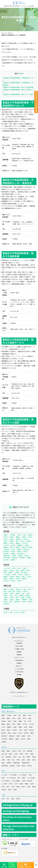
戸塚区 (12, 593)
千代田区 (12, 535)
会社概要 (19, 675)
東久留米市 (20, 554)
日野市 (19, 549)
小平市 (13, 549)
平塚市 (24, 602)
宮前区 (12, 600)
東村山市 (26, 549)
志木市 (20, 574)
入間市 (19, 581)
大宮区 (25, 568)
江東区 (30, 537)
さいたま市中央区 (11, 778)
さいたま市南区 (31, 778)
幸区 (17, 597)
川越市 (17, 572)
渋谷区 (25, 539)
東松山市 (6, 581)
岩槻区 (10, 572)
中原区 (23, 597)
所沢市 (14, 574)
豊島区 (12, 541)
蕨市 (23, 577)
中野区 (24, 537)
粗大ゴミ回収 (19, 646)
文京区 (6, 537)
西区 (14, 568)
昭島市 (18, 547)
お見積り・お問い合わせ (26, 867)
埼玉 (3, 771)
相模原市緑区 (17, 763)
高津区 (29, 597)
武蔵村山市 (7, 556)
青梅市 (6, 547)
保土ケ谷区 (12, 591)
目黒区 (6, 535)
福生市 (19, 551)
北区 (17, 541)
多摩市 (14, 556)
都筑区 (28, 595)
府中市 (12, 547)
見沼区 (6, 570)
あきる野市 (7, 558)
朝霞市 (6, 577)
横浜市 (6, 589)
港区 (25, 535)
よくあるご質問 (19, 669)
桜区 (17, 570)
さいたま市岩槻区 (16, 781)
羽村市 (27, 556)
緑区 (5, 572)
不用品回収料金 (19, 660)
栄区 (11, 595)
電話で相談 (4, 867)
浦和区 (23, 570)
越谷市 (12, 579)
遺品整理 (19, 652)
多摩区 (6, 600)
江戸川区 (25, 543)
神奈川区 (18, 589)
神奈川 (4, 747)
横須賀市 (17, 602)
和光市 (18, 577)
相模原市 (25, 600)
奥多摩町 (22, 558)
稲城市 (20, 556)
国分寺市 (6, 551)
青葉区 (21, 595)
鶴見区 (12, 589)
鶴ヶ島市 (24, 572)
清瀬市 (13, 554)
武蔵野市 (20, 545)
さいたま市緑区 (5, 781)
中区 (29, 589)
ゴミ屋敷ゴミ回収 (19, 649)
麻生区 (18, 600)
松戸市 (6, 612)
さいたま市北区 (23, 775)
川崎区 (12, 597)
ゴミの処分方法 (19, 672)
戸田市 (12, 577)
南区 (28, 570)
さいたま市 (7, 568)
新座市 (27, 574)
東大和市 (6, 554)
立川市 (13, 545)
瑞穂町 (29, 558)
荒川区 (23, 541)
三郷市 (18, 579)
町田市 (30, 547)
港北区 (6, 593)
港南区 (18, 593)
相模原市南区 (5, 766)
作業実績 (19, 663)
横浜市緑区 (8, 757)
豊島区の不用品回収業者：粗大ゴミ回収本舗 (18, 87)
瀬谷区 (6, 595)
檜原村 (13, 560)
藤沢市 (30, 602)
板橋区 (29, 541)
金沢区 (25, 591)
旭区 (23, 593)
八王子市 (6, 545)
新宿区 (30, 535)
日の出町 (6, 560)
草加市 (6, 579)
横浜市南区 (30, 751)
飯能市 (24, 579)
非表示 (21, 73)
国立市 (13, 551)
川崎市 (6, 597)
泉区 (16, 595)
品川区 (6, 539)
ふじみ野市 (7, 574)
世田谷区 (18, 539)
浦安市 (23, 612)
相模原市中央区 (26, 763)
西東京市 (15, 558)
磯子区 (19, 591)
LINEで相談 (13, 867)
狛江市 (25, 551)
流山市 (17, 612)
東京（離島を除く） (9, 711)
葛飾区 (18, 543)
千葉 (3, 795)
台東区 (12, 537)
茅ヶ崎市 (6, 604)
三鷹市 (27, 545)
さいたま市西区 (13, 775)
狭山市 (13, 581)
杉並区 (6, 541)
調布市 (24, 547)
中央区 (19, 535)
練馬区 (6, 543)
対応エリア (19, 666)
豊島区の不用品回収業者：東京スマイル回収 (18, 94)
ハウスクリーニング (19, 657)
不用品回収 (19, 643)
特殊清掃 (19, 655)
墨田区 (18, 537)
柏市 (11, 612)
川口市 (29, 577)
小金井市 (6, 549)
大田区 (12, 539)
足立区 (12, 543)
